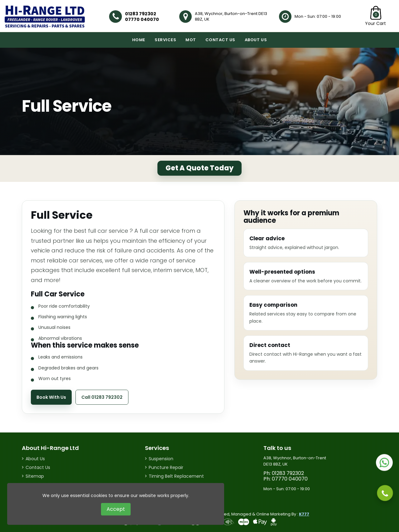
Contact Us (220, 40)
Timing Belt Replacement (176, 476)
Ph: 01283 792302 (284, 473)
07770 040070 (142, 19)
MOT (191, 40)
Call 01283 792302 (102, 397)
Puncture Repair (166, 467)
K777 (304, 514)
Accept (116, 509)
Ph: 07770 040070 (286, 479)
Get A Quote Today (199, 168)
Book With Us (51, 397)
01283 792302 (141, 14)
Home (139, 40)
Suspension (161, 459)
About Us (256, 40)
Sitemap (35, 476)
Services (165, 40)
